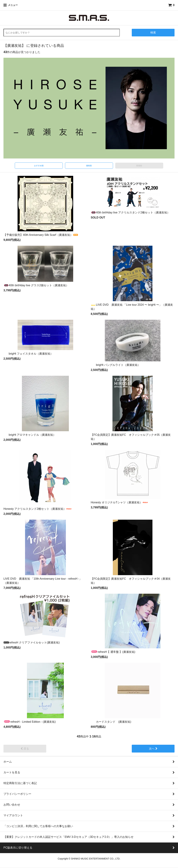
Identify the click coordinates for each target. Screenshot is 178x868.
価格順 (89, 166)
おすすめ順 (39, 166)
